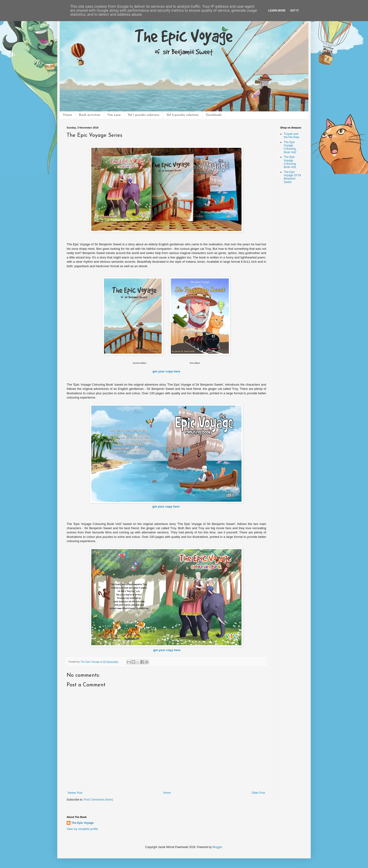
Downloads (214, 115)
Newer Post (75, 793)
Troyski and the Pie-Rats (291, 136)
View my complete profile (82, 829)
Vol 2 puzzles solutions (183, 115)
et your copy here (167, 371)
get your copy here (166, 506)
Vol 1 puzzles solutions (144, 115)
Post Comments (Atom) (98, 800)
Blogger (217, 847)
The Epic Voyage (82, 823)
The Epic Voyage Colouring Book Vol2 (290, 147)
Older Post (258, 793)
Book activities (90, 115)
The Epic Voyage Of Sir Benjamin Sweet (292, 177)
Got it (294, 11)
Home (67, 115)
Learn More (277, 11)
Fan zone (114, 115)
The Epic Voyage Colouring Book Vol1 (290, 162)
